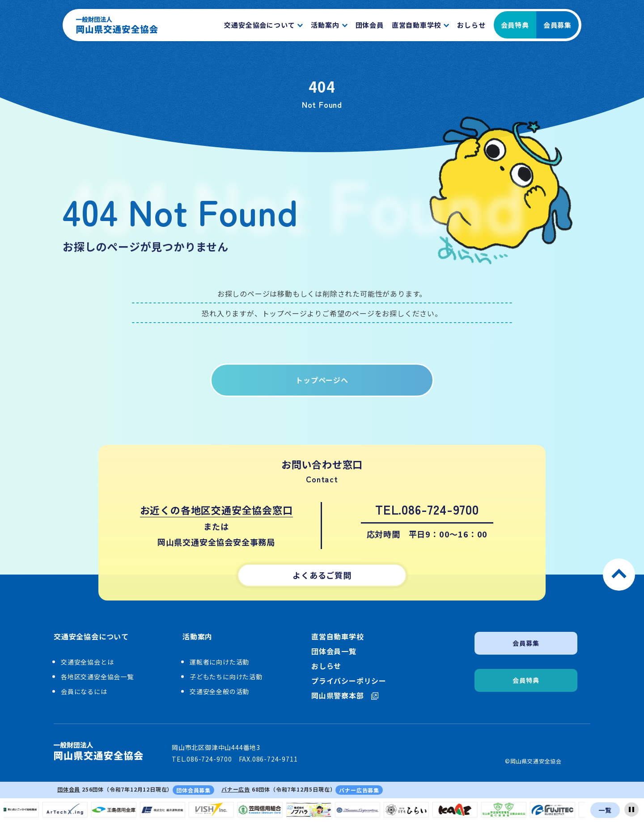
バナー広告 (236, 789)
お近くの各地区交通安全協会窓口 (216, 510)
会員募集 (557, 25)
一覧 (605, 810)
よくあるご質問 (322, 575)
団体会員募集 (193, 790)
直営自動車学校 (338, 637)
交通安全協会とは (87, 662)
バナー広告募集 (359, 790)
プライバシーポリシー (349, 681)
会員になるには (84, 691)
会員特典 (515, 25)
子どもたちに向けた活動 (226, 677)
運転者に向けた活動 (219, 662)
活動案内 (197, 637)
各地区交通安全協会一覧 (97, 677)
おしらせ (326, 666)
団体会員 (69, 789)
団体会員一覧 (334, 651)
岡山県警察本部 (345, 696)
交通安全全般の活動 (219, 691)
